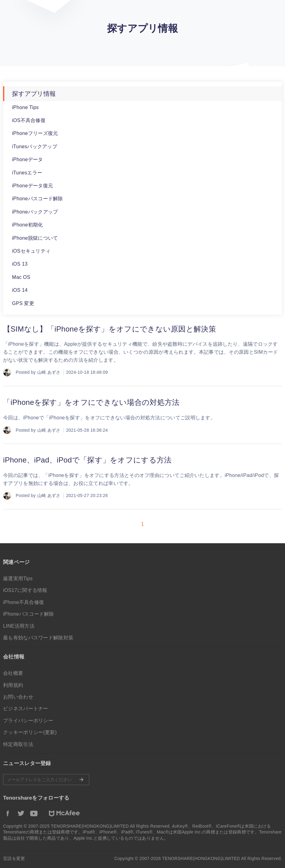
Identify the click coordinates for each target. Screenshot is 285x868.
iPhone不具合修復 (24, 602)
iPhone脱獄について (35, 238)
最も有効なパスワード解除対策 (38, 638)
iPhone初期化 (28, 225)
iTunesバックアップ (35, 147)
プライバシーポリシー (28, 721)
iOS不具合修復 (29, 120)
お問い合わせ (18, 697)
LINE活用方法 (19, 626)
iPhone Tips (25, 107)
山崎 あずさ (49, 372)
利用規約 (13, 685)
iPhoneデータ (28, 159)
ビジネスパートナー (26, 709)
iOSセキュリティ (31, 251)
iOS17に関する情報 (25, 590)
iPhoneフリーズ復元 (35, 133)
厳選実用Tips (18, 579)
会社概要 (13, 673)
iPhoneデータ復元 (32, 186)
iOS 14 (20, 290)
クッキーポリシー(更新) (30, 732)
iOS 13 (20, 264)
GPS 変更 (23, 303)
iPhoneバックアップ (35, 212)
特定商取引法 (18, 744)
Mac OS (21, 277)
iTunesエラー (27, 173)
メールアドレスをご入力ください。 (46, 780)
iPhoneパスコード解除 (38, 199)
